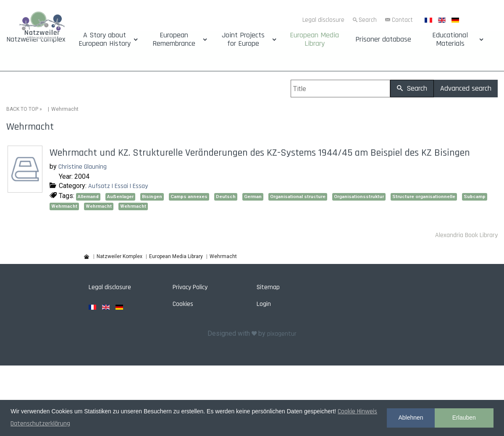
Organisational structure (298, 197)
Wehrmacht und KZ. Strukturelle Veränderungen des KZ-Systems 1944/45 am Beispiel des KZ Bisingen (260, 153)
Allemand (88, 197)
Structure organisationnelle (424, 197)
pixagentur (282, 334)
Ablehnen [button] (411, 418)
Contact (402, 20)
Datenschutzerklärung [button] (40, 424)
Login (264, 304)
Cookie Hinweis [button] (357, 411)
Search (368, 20)
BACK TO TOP (22, 109)
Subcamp (475, 197)
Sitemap (268, 287)
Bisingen (152, 197)
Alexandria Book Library (466, 235)
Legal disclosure (323, 20)
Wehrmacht (64, 206)
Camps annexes (189, 197)
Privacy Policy (190, 287)
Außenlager (120, 197)
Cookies (183, 304)
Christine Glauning (83, 167)
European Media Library (314, 39)
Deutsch (226, 197)
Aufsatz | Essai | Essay (118, 186)
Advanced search (466, 88)
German (253, 197)
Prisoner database (383, 39)
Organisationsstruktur (359, 197)
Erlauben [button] (464, 418)
